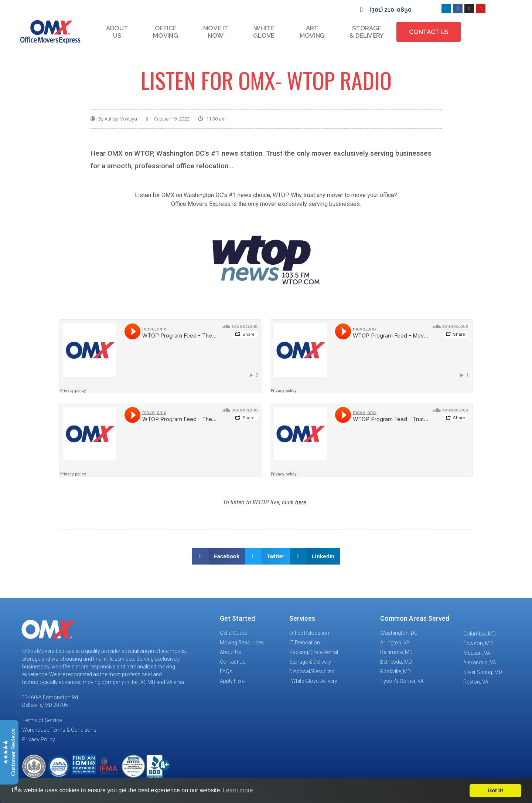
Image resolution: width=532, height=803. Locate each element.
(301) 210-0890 (391, 10)
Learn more (238, 790)
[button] (219, 556)
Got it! (495, 790)
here (301, 502)
